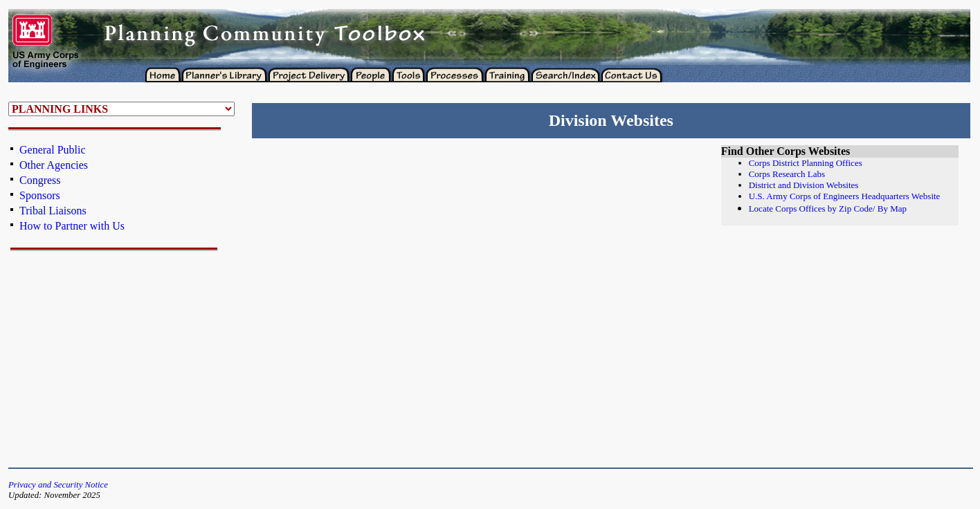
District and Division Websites (804, 185)
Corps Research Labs (787, 174)
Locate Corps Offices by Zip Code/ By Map (828, 209)
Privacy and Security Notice (58, 485)
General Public (53, 150)
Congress (40, 180)
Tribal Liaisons (53, 211)
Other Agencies (54, 165)
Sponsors (40, 195)
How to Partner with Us (72, 226)
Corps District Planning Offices (806, 163)
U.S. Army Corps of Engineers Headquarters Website (845, 196)
